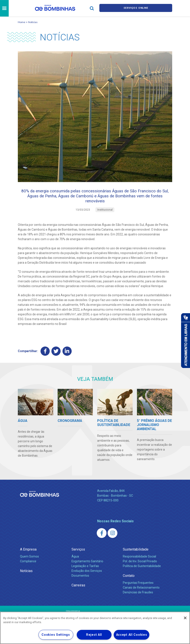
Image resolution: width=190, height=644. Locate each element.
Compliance (28, 567)
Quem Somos (29, 562)
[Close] (185, 618)
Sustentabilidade (136, 555)
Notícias (33, 22)
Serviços (78, 555)
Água (75, 562)
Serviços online (136, 8)
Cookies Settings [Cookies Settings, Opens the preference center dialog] (56, 635)
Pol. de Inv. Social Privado (140, 567)
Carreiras (78, 591)
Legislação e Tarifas (85, 572)
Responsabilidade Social (139, 562)
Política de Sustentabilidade (142, 572)
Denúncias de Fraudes (138, 598)
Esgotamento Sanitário (87, 567)
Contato (129, 581)
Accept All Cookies (132, 635)
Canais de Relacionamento (141, 593)
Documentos (80, 581)
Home (22, 22)
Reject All (94, 635)
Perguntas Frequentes (138, 588)
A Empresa (28, 555)
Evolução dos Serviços (87, 576)
